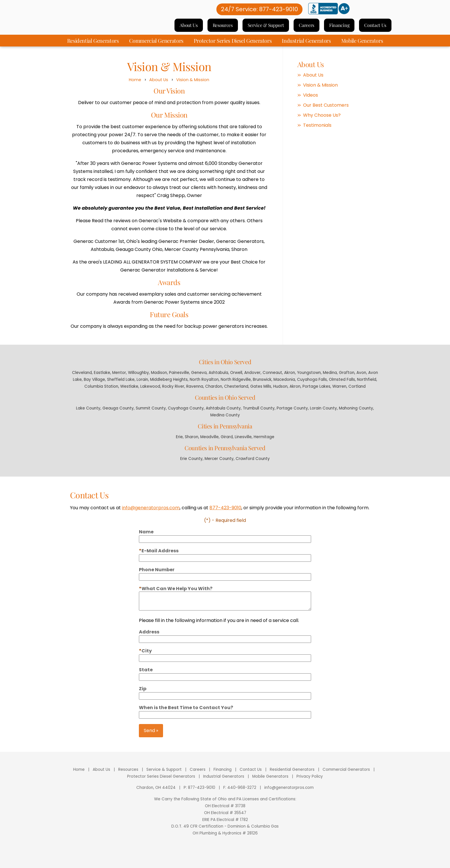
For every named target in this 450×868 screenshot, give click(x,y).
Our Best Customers (326, 111)
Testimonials (317, 131)
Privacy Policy (310, 782)
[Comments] (225, 608)
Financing (339, 28)
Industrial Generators (306, 46)
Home (135, 85)
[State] (225, 684)
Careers (307, 28)
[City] (225, 665)
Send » (151, 737)
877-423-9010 (225, 514)
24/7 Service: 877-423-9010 (259, 12)
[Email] (225, 565)
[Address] (225, 646)
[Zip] (225, 703)
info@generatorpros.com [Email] (289, 793)
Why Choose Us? (322, 121)
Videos (311, 101)
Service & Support (266, 28)
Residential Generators (93, 46)
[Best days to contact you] (225, 721)
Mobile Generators (362, 46)
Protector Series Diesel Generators (233, 46)
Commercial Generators (156, 46)
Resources (223, 28)
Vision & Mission (193, 85)
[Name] (225, 546)
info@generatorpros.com (151, 514)
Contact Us (375, 28)
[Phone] (225, 584)
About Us (189, 28)
